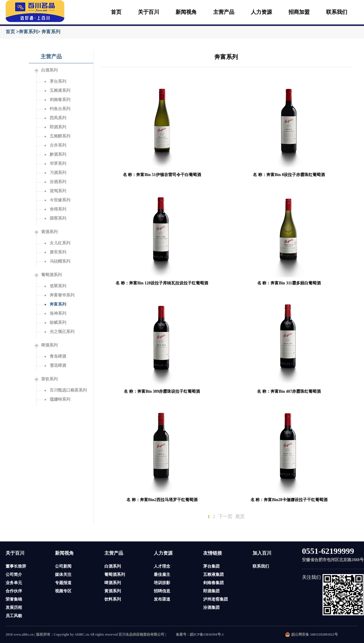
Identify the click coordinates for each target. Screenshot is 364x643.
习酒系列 (55, 173)
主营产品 (224, 12)
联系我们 (337, 12)
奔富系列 (28, 32)
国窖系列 (55, 218)
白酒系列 (46, 70)
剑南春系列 (57, 100)
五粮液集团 (213, 575)
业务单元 (14, 583)
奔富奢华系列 (59, 295)
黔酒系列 (55, 154)
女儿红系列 (57, 243)
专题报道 (63, 583)
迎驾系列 (55, 191)
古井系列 (55, 145)
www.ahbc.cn (24, 634)
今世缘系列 (57, 200)
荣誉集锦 (14, 599)
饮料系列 (113, 599)
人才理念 (162, 566)
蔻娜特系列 (57, 399)
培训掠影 (162, 583)
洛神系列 (55, 313)
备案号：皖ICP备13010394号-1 (200, 634)
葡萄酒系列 (48, 275)
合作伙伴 (14, 591)
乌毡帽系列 (57, 261)
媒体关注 (63, 575)
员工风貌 (14, 616)
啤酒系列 (46, 345)
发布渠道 (162, 599)
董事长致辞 (16, 566)
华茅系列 (55, 164)
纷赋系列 (55, 323)
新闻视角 (186, 12)
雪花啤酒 (55, 366)
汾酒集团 (211, 608)
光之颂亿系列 (59, 332)
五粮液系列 (57, 91)
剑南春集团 (213, 583)
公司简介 (14, 575)
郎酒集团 (211, 591)
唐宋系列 (55, 252)
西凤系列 (55, 118)
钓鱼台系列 (57, 109)
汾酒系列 (55, 182)
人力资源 (261, 12)
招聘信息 (162, 591)
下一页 (225, 517)
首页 (116, 12)
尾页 (240, 517)
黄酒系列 (46, 232)
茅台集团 (211, 566)
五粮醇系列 (57, 136)
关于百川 (148, 12)
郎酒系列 (55, 127)
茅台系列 (55, 81)
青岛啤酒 (55, 356)
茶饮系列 (46, 379)
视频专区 (63, 591)
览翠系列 (55, 286)
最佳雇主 (162, 575)
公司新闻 (63, 566)
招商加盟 (299, 12)
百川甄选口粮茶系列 (65, 390)
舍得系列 (55, 209)
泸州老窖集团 (216, 599)
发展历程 (14, 608)
